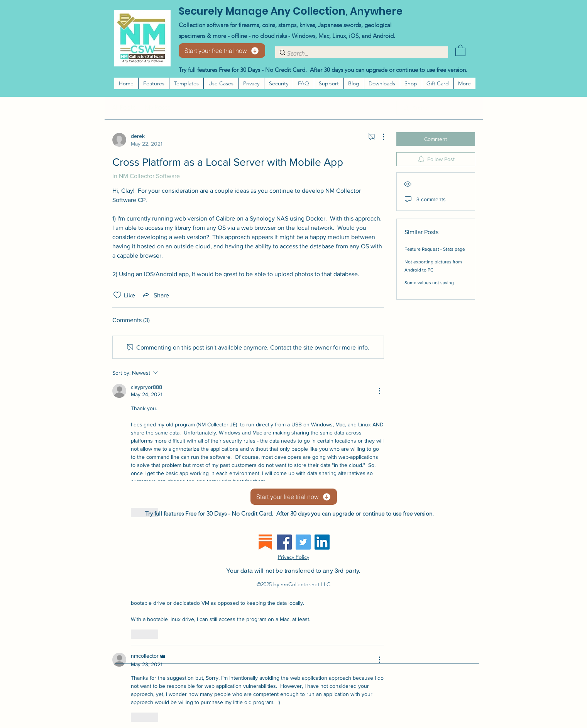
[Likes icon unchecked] (117, 295)
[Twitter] (303, 542)
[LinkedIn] (322, 542)
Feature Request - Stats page (435, 249)
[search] (436, 108)
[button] (460, 50)
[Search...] (359, 54)
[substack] (265, 542)
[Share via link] (155, 295)
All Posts (124, 108)
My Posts (158, 108)
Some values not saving (429, 283)
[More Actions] (379, 137)
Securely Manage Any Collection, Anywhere (291, 11)
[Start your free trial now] (222, 51)
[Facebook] (284, 542)
